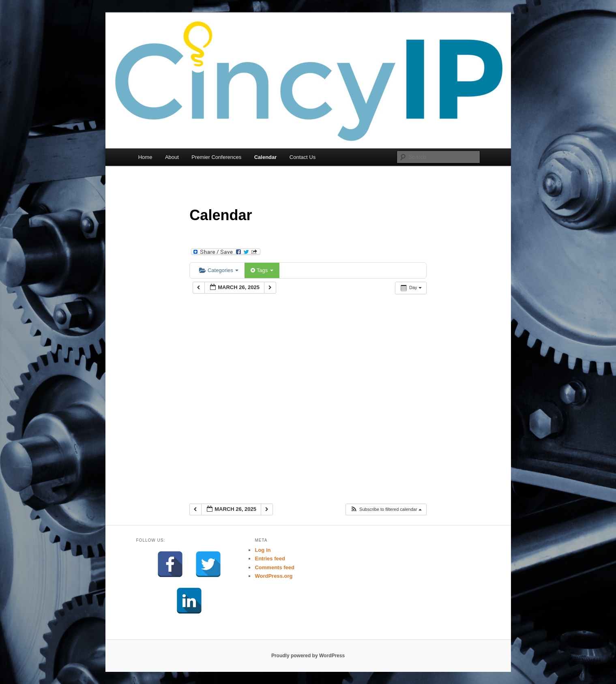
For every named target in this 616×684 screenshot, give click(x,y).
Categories (219, 270)
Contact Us (303, 157)
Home (145, 157)
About (172, 157)
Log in (263, 550)
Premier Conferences (216, 157)
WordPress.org (274, 576)
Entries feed (270, 559)
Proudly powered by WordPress (308, 656)
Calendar (266, 157)
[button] (386, 509)
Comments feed (275, 567)
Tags (262, 270)
